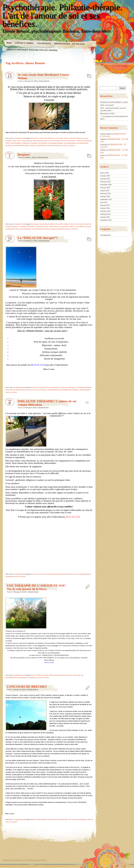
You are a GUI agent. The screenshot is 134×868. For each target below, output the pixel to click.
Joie (70, 819)
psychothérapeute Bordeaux (41, 229)
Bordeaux (72, 387)
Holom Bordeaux (16, 143)
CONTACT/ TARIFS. (24, 43)
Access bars (35, 138)
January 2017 (105, 205)
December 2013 (106, 220)
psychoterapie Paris (12, 229)
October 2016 (105, 208)
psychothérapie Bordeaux (21, 145)
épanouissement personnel (42, 141)
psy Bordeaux (43, 143)
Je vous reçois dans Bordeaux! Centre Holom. (88, 75)
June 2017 (104, 202)
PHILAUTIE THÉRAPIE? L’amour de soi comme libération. (88, 402)
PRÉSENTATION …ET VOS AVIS (69, 44)
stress (90, 819)
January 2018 (105, 196)
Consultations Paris (42, 226)
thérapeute (9, 576)
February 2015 (105, 211)
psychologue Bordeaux (56, 143)
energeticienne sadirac (67, 226)
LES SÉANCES (44, 43)
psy (36, 390)
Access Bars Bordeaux (47, 138)
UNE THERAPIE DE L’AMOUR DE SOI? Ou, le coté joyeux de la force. (36, 587)
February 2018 (105, 194)
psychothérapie (84, 390)
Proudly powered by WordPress (13, 860)
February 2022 (105, 182)
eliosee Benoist (27, 141)
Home (9, 43)
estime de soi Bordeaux (84, 141)
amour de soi (74, 224)
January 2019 (105, 188)
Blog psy (15, 226)
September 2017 (106, 199)
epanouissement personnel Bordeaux (63, 141)
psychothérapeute (70, 143)
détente (33, 819)
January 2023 (105, 179)
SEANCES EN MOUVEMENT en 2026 (114, 102)
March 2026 (104, 173)
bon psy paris (64, 387)
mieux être (77, 675)
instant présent (63, 819)
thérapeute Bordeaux (55, 145)
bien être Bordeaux (76, 138)
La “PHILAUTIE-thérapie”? (38, 238)
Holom (8, 143)
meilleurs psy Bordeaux (30, 143)
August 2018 (105, 191)
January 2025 (105, 176)
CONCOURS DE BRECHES (27, 687)
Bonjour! (24, 154)
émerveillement (52, 819)
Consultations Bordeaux (27, 226)
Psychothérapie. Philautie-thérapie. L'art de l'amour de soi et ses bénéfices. (63, 16)
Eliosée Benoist (44, 81)
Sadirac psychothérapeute (39, 145)
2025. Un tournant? (107, 105)
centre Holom (17, 141)
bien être (82, 224)
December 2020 (106, 185)
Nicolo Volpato (41, 860)
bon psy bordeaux (53, 387)
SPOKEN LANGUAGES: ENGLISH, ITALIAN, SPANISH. (32, 50)
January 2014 (105, 217)
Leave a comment (69, 145)
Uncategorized (18, 138)
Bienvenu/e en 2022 (107, 114)
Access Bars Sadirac (62, 138)
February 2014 (105, 214)
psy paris (88, 226)
